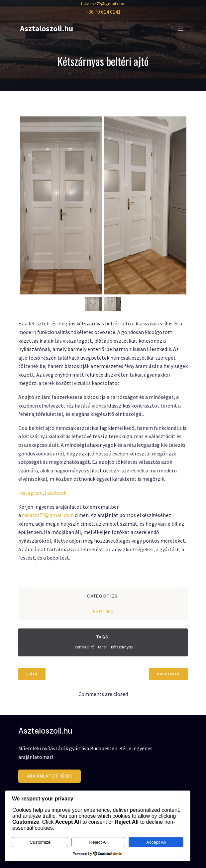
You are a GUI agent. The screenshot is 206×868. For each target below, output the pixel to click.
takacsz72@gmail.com (103, 4)
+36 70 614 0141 (103, 12)
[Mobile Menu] (180, 29)
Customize (40, 842)
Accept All (156, 842)
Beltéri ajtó (103, 611)
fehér (103, 647)
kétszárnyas (122, 647)
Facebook (56, 493)
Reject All (98, 842)
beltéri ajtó (84, 647)
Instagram (30, 493)
